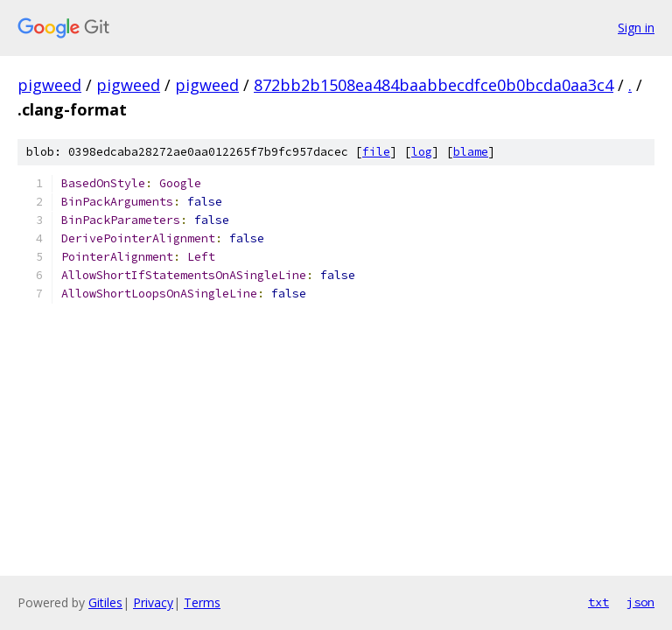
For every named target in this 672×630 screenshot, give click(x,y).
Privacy (153, 602)
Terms (202, 602)
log (422, 152)
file (376, 152)
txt (598, 602)
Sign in (636, 28)
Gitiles (105, 602)
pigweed (49, 85)
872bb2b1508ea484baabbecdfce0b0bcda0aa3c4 (434, 85)
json (640, 602)
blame (471, 152)
